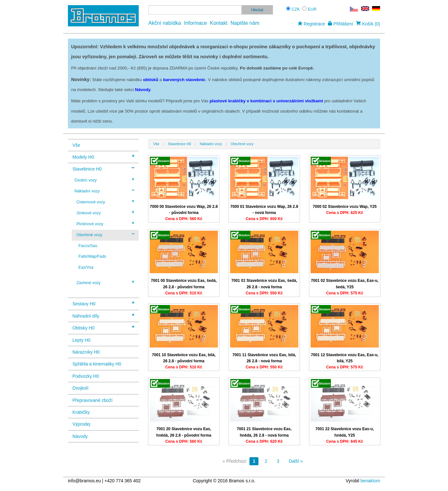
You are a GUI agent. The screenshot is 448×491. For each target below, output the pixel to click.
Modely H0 (103, 157)
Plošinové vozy (105, 224)
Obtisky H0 (103, 327)
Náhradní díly (103, 315)
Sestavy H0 (103, 303)
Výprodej (81, 424)
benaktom (370, 481)
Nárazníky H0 (86, 352)
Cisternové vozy (105, 202)
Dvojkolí (80, 388)
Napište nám (245, 23)
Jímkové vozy (105, 213)
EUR (312, 9)
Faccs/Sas (88, 246)
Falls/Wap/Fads (92, 256)
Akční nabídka (165, 23)
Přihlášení (341, 24)
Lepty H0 (81, 340)
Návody (80, 436)
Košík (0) (368, 24)
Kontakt (219, 23)
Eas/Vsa (86, 267)
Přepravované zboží (93, 400)
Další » (296, 461)
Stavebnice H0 (103, 168)
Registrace (311, 24)
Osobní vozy (104, 180)
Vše (76, 145)
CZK (296, 9)
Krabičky (81, 412)
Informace (196, 23)
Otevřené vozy (105, 235)
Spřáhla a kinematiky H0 (97, 364)
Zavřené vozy (105, 283)
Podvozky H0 (86, 376)
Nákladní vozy (104, 191)
